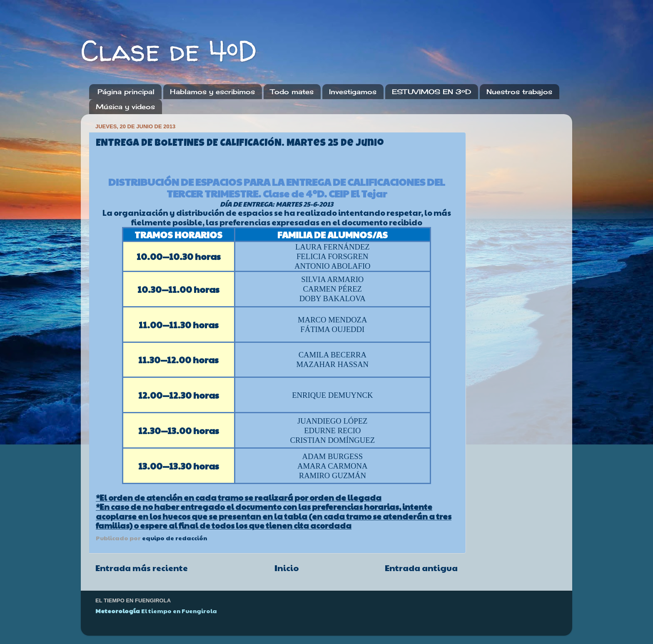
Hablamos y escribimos (212, 92)
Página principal (126, 92)
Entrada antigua (421, 568)
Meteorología (118, 611)
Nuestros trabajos (519, 92)
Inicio (287, 568)
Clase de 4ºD (169, 50)
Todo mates (292, 92)
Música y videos (125, 107)
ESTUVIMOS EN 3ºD (431, 92)
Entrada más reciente (142, 568)
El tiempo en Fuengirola (179, 611)
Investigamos (353, 92)
